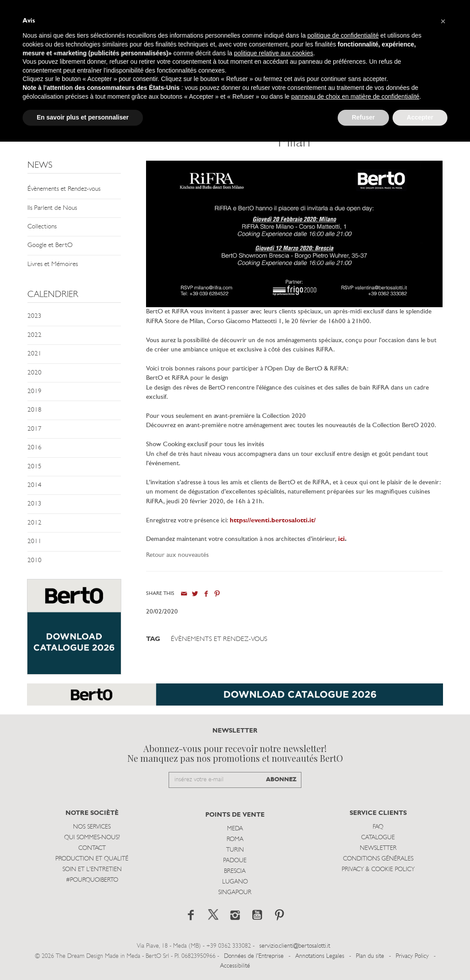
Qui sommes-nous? (92, 838)
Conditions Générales (378, 859)
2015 (35, 467)
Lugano (235, 882)
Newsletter (378, 848)
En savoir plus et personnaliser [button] (83, 117)
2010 (35, 561)
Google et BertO (50, 245)
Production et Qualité (92, 859)
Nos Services (92, 827)
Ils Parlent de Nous (52, 208)
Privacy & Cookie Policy (378, 870)
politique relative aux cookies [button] (274, 53)
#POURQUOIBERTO (92, 880)
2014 (35, 485)
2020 (35, 373)
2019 (35, 392)
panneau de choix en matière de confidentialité (355, 96)
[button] (443, 21)
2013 (35, 504)
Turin (235, 850)
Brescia (235, 871)
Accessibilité (235, 966)
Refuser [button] (363, 117)
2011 (35, 542)
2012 (35, 523)
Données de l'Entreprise (254, 956)
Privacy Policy (412, 956)
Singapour (235, 893)
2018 (35, 410)
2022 (35, 335)
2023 (35, 316)
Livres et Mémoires (53, 264)
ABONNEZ (281, 780)
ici (341, 539)
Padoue (235, 861)
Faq (378, 827)
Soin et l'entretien (92, 870)
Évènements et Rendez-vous (64, 189)
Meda (235, 829)
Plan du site (370, 956)
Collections (42, 227)
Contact (92, 848)
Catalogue (378, 838)
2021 (35, 354)
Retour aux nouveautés (177, 555)
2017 (35, 429)
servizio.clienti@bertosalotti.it (295, 946)
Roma (235, 839)
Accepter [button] (420, 117)
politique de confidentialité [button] (343, 35)
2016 (35, 448)
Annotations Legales (320, 956)
